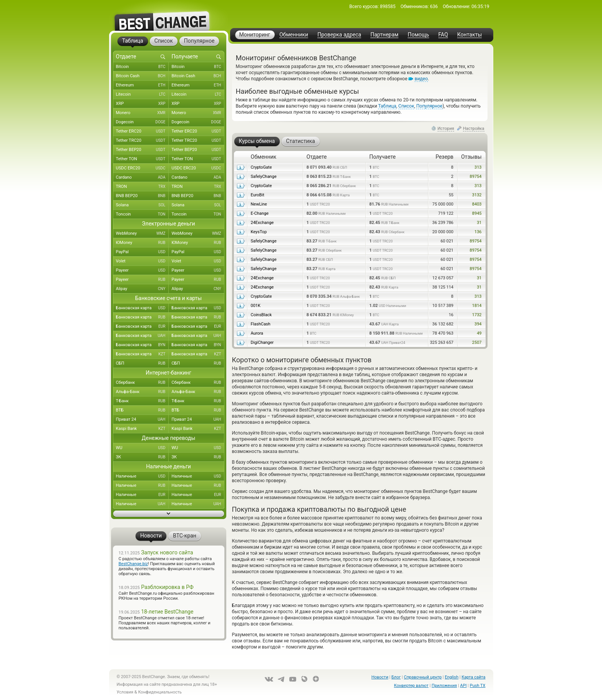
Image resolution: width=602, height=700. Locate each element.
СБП (142, 363)
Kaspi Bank (142, 429)
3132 (477, 195)
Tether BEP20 (142, 150)
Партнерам (384, 35)
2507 (477, 343)
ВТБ (142, 410)
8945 (477, 213)
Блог (396, 677)
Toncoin (142, 214)
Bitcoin (142, 67)
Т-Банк (142, 401)
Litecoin (142, 95)
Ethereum (142, 85)
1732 (477, 315)
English (452, 677)
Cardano (142, 177)
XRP (142, 104)
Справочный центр (423, 677)
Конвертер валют (411, 686)
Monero (142, 113)
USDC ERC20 (142, 168)
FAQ (443, 35)
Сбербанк (142, 383)
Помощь (418, 35)
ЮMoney (142, 243)
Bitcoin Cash (142, 76)
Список (406, 106)
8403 (477, 204)
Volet (142, 261)
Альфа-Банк (142, 392)
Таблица (387, 106)
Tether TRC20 (142, 141)
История (446, 129)
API (464, 686)
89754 (476, 177)
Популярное (429, 106)
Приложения (444, 686)
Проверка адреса (339, 35)
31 (479, 223)
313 (478, 167)
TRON (142, 187)
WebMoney (142, 234)
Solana (142, 205)
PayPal (142, 252)
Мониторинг (255, 35)
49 (479, 333)
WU (142, 448)
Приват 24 (142, 420)
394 (478, 324)
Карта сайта (474, 677)
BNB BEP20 (142, 196)
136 (478, 232)
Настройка (474, 129)
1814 (477, 306)
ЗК (142, 457)
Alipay (142, 289)
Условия (125, 692)
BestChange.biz (133, 564)
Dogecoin (142, 122)
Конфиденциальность (160, 692)
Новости (380, 677)
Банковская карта (142, 308)
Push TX (478, 686)
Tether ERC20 (142, 131)
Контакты (469, 35)
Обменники (294, 35)
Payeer (142, 270)
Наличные (142, 476)
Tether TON (142, 159)
